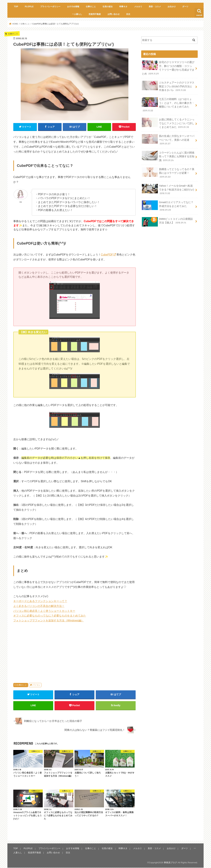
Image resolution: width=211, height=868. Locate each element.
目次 (128, 14)
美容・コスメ (155, 7)
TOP (16, 7)
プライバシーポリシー (50, 7)
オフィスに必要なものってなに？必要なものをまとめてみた (50, 616)
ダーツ (185, 7)
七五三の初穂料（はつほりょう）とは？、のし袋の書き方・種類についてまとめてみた (168, 104)
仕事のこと (91, 7)
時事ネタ (123, 7)
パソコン (36, 685)
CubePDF (107, 255)
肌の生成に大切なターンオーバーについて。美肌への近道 (168, 139)
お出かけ (172, 7)
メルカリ (138, 7)
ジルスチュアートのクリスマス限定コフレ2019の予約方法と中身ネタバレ (168, 86)
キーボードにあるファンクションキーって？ (40, 601)
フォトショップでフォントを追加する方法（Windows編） (49, 620)
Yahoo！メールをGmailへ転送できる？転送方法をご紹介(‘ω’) (168, 188)
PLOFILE (29, 7)
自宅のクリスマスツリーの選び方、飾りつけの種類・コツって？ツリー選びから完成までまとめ (168, 68)
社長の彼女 (108, 7)
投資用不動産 (95, 14)
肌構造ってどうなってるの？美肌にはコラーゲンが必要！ (168, 172)
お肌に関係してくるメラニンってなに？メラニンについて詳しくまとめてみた (168, 123)
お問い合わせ (114, 14)
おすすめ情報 (73, 7)
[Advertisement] (75, 651)
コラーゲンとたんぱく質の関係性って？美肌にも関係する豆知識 (168, 155)
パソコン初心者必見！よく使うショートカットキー (44, 611)
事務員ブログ (170, 863)
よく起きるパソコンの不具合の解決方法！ (39, 606)
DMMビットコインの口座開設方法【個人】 (167, 220)
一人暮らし (77, 14)
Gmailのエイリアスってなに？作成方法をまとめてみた (168, 205)
